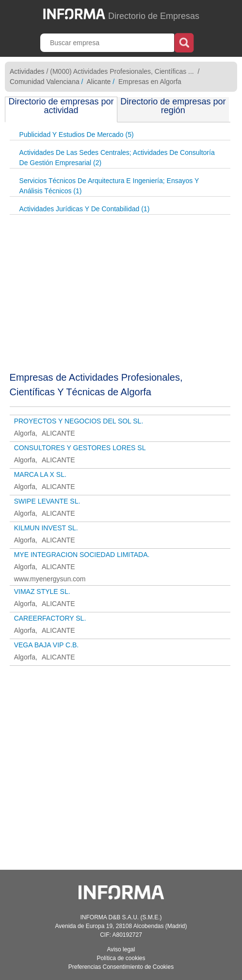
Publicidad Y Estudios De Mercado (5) (77, 135)
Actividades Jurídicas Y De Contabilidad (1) (85, 209)
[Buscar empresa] (108, 43)
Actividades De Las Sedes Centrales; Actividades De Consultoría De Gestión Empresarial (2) (117, 158)
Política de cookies (121, 958)
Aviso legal (121, 949)
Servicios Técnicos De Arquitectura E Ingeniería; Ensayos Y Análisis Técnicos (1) (109, 186)
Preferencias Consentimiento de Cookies (121, 967)
